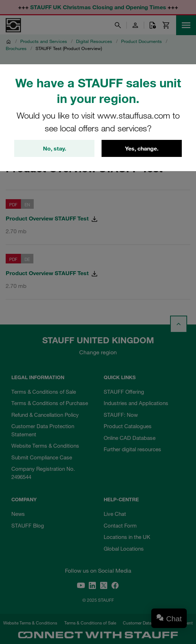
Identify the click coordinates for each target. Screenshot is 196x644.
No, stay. (55, 148)
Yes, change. (142, 148)
